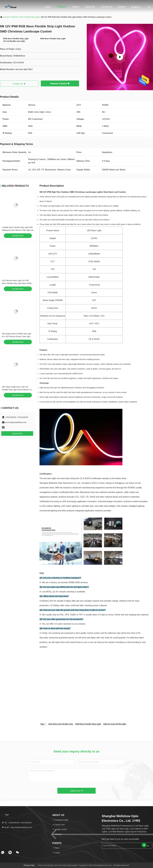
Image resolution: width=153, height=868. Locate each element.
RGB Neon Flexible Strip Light (88, 724)
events (122, 7)
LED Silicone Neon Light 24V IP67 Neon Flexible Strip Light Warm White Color (17, 283)
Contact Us (106, 7)
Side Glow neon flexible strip (61, 724)
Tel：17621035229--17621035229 (17, 823)
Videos (76, 7)
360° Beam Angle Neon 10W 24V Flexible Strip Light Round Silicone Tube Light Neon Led (18, 390)
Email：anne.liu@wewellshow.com (17, 827)
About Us (90, 7)
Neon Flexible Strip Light (29, 17)
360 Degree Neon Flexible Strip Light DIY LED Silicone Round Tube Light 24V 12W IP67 (17, 336)
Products (62, 7)
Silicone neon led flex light (115, 724)
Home (48, 7)
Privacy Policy (29, 865)
